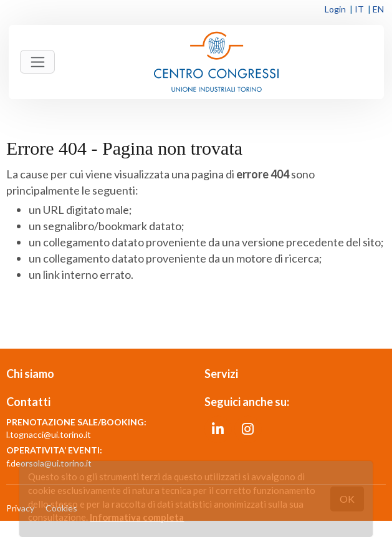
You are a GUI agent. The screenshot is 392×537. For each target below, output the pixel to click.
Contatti (28, 402)
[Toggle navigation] (37, 62)
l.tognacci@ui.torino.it (49, 434)
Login (335, 9)
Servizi (221, 374)
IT (359, 9)
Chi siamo (30, 374)
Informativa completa (137, 517)
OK (347, 499)
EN (378, 9)
